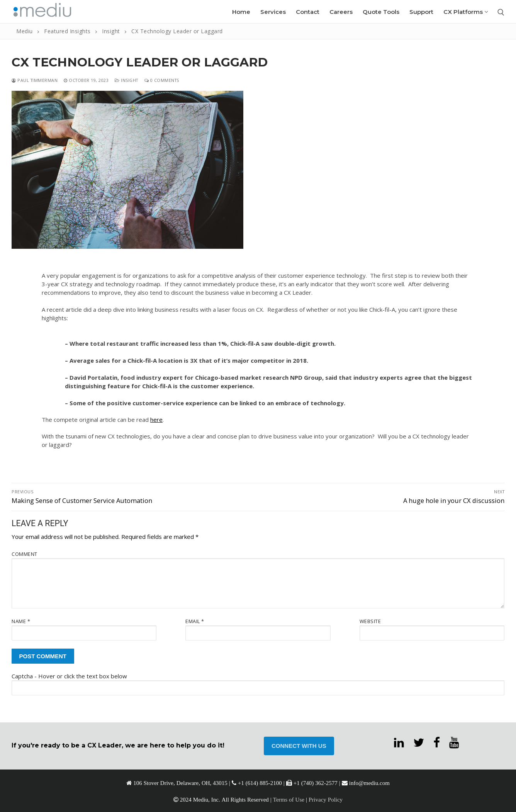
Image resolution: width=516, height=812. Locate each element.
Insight (126, 80)
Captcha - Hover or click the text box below (69, 676)
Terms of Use (289, 799)
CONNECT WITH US (299, 746)
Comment (25, 554)
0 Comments (162, 80)
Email (195, 621)
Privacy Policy (326, 799)
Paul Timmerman (35, 80)
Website (370, 621)
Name (21, 621)
